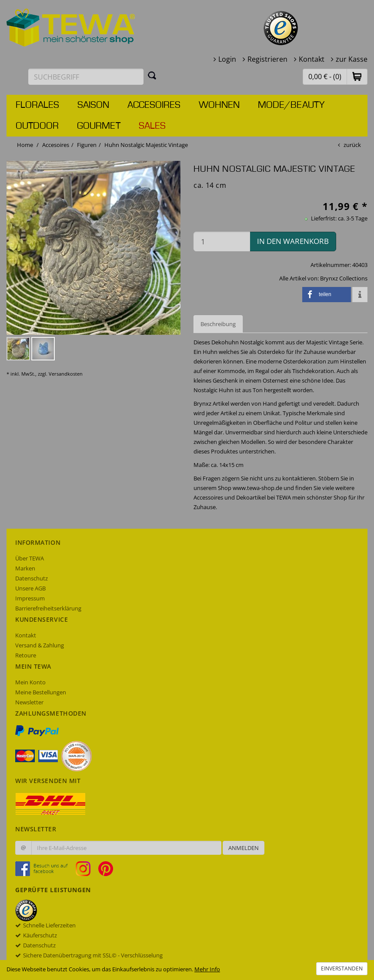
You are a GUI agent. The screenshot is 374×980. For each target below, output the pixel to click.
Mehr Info (207, 969)
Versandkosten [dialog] (66, 374)
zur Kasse (352, 59)
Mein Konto (30, 682)
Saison (93, 105)
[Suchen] (152, 75)
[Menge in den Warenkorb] (222, 242)
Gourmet (99, 126)
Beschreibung (218, 324)
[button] (357, 76)
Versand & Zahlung (40, 645)
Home (25, 145)
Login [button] (227, 59)
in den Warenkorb (293, 241)
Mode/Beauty (291, 105)
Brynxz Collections (344, 278)
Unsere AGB (30, 588)
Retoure (26, 655)
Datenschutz (32, 578)
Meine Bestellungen (41, 692)
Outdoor (37, 126)
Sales (152, 126)
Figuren (87, 145)
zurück (352, 145)
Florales (37, 105)
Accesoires (154, 105)
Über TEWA (30, 558)
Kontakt (312, 59)
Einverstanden (342, 968)
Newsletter (29, 702)
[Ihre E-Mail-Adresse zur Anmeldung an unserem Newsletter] (126, 848)
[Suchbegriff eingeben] (86, 77)
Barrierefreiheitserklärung (48, 608)
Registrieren (267, 59)
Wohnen (219, 105)
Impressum (30, 598)
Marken (25, 568)
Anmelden (244, 848)
